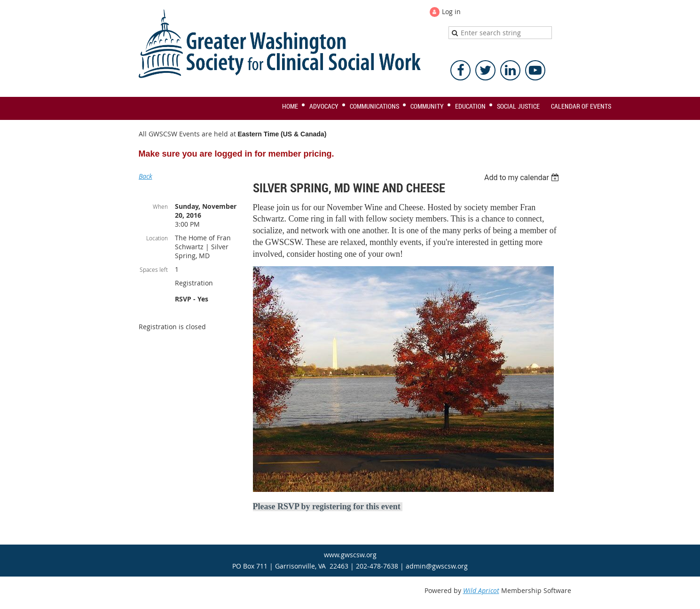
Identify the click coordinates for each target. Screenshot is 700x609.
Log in (451, 12)
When (160, 206)
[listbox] (523, 178)
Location (157, 238)
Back (146, 176)
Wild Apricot (481, 590)
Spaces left (154, 269)
